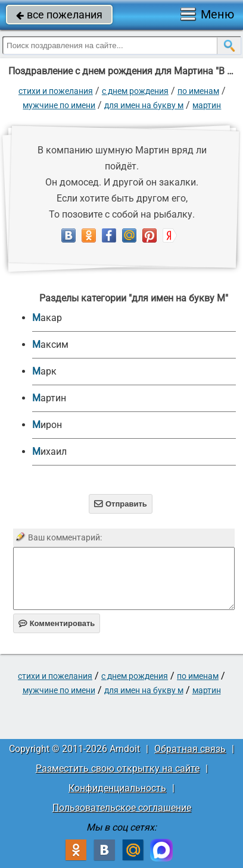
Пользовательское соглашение (122, 808)
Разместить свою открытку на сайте (118, 768)
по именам (198, 91)
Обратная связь (190, 749)
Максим (50, 345)
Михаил (49, 452)
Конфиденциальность (117, 788)
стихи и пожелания (56, 91)
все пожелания (59, 15)
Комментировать (57, 623)
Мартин (207, 105)
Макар (47, 318)
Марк (44, 371)
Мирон (47, 425)
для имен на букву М (144, 105)
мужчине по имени (59, 105)
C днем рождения (135, 91)
